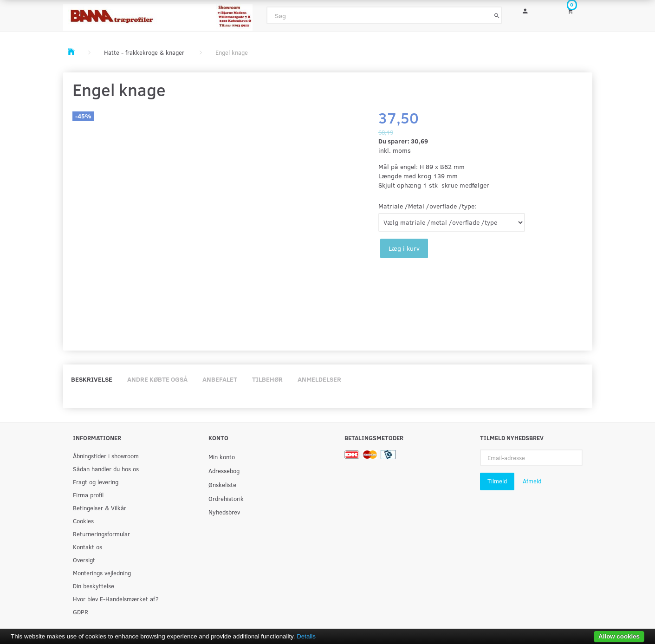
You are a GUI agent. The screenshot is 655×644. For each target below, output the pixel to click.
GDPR (81, 612)
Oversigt (84, 560)
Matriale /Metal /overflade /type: (427, 206)
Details (306, 636)
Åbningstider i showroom (106, 456)
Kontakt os (88, 547)
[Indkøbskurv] (577, 10)
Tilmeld (497, 481)
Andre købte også (157, 379)
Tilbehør (267, 379)
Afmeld (532, 481)
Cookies (83, 521)
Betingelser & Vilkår (100, 508)
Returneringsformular (101, 534)
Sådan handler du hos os (106, 469)
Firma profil (88, 495)
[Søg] (497, 15)
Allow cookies (619, 636)
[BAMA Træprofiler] (158, 15)
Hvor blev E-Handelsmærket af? (116, 599)
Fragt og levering (96, 482)
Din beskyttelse (94, 586)
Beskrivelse (92, 379)
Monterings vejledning (102, 573)
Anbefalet (220, 379)
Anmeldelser (319, 379)
